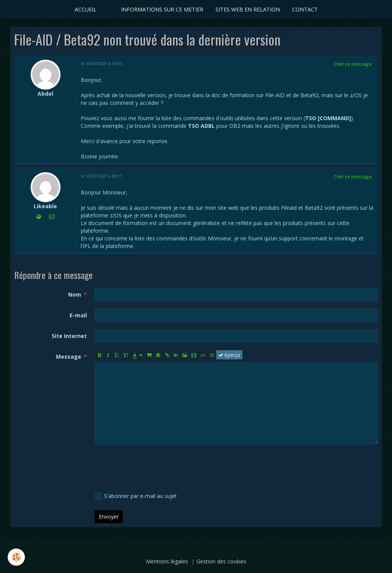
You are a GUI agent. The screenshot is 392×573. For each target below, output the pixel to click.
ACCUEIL (86, 9)
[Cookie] (16, 557)
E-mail (78, 315)
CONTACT (305, 9)
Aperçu (229, 355)
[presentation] (153, 467)
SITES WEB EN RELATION (248, 9)
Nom (75, 295)
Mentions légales (167, 561)
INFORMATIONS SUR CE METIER (162, 9)
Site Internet (69, 336)
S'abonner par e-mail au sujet (136, 496)
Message (69, 357)
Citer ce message (353, 64)
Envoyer (109, 517)
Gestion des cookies (221, 561)
